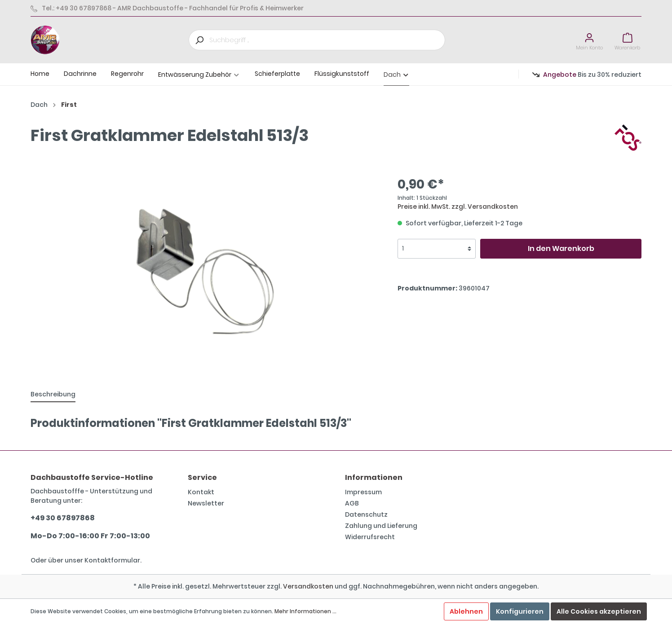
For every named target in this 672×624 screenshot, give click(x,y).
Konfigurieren (520, 611)
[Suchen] (199, 40)
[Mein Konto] (589, 40)
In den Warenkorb (561, 248)
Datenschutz (366, 514)
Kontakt (201, 492)
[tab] (53, 394)
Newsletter (206, 503)
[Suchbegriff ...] (327, 40)
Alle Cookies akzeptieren (599, 611)
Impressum (363, 492)
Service (202, 477)
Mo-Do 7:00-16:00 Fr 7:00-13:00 (90, 536)
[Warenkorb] (627, 40)
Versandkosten (308, 586)
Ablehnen (466, 611)
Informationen (374, 477)
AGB (352, 503)
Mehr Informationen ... (305, 611)
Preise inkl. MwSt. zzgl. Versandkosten (458, 207)
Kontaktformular (112, 560)
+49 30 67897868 (63, 518)
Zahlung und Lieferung (381, 526)
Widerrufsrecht (370, 537)
